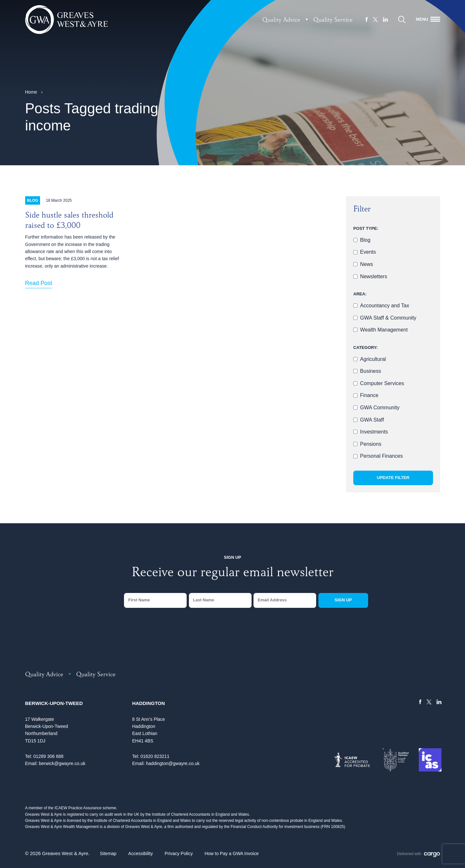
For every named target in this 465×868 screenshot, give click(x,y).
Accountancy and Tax (385, 306)
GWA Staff (372, 420)
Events (368, 252)
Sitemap (108, 853)
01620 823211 (155, 756)
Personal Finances (382, 456)
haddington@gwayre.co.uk (173, 763)
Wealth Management (384, 330)
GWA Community (380, 408)
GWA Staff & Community (388, 318)
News (367, 264)
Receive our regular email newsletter (232, 574)
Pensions (371, 444)
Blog (365, 240)
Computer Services (382, 383)
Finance (369, 395)
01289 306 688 (48, 756)
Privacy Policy (179, 853)
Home (31, 92)
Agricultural (373, 359)
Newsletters (374, 276)
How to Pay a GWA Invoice (232, 853)
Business (371, 371)
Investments (374, 432)
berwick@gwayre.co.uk (62, 763)
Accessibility (140, 853)
